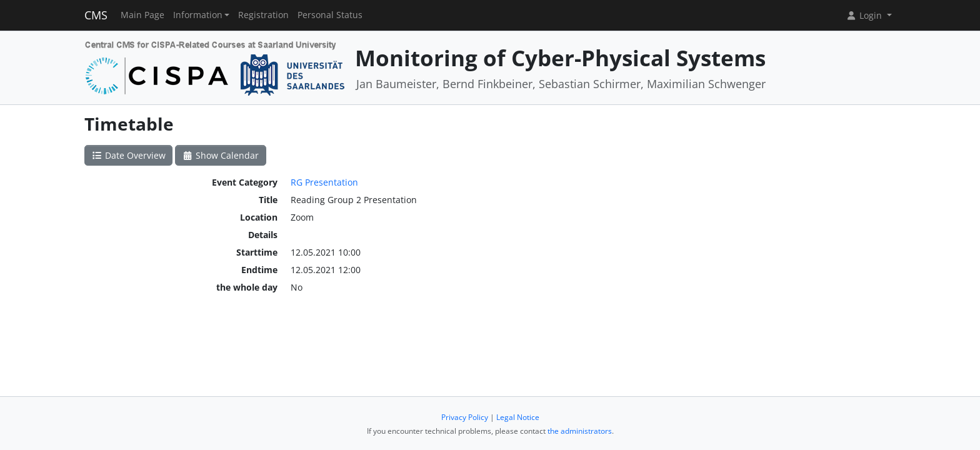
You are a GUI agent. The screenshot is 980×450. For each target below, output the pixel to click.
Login (865, 15)
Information (198, 15)
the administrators (580, 431)
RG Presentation (324, 182)
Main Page (142, 15)
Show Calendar (221, 155)
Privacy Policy (465, 417)
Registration (263, 15)
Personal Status (330, 15)
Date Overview (128, 155)
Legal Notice (518, 417)
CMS (96, 15)
